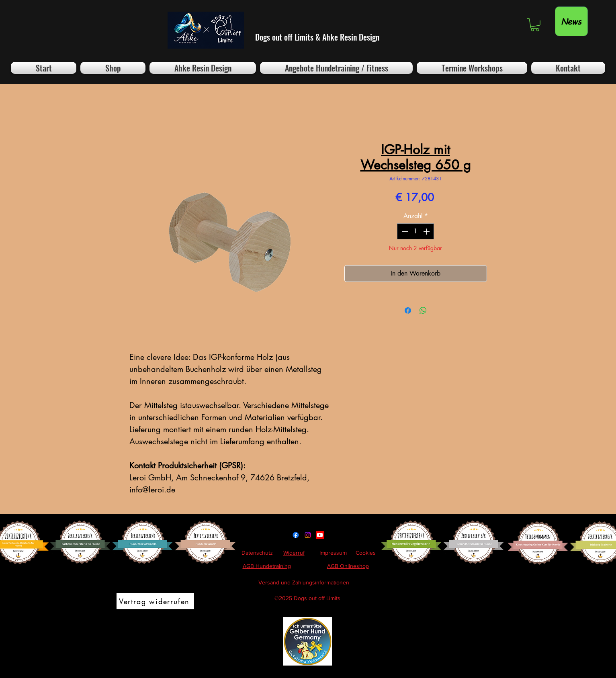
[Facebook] (296, 535)
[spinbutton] (415, 231)
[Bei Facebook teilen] (408, 310)
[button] (535, 25)
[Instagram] (308, 535)
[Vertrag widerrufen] (155, 601)
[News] (571, 21)
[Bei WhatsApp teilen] (423, 310)
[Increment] (427, 231)
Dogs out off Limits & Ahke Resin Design (317, 37)
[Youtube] (320, 535)
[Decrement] (404, 231)
